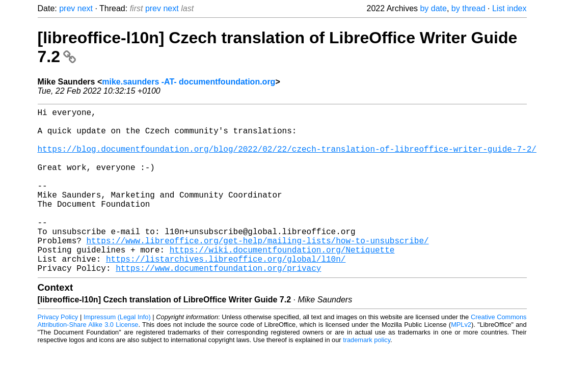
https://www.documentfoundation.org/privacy (218, 304)
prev (67, 8)
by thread (468, 8)
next (85, 8)
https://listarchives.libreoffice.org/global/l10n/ (226, 293)
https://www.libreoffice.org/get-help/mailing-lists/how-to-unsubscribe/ (258, 271)
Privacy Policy (58, 354)
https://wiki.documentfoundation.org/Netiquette (282, 282)
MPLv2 (461, 361)
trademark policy (367, 376)
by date (433, 8)
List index (509, 8)
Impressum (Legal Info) (117, 354)
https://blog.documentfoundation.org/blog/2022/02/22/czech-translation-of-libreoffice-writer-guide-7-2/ (287, 159)
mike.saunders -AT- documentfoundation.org (189, 82)
